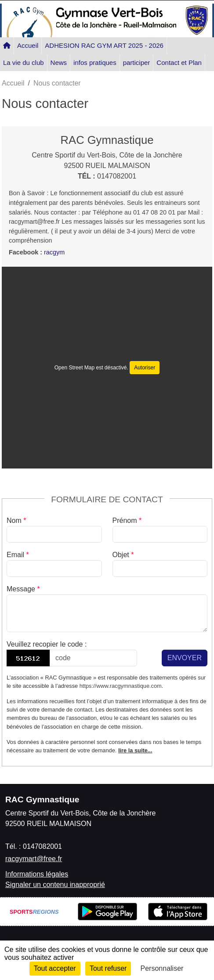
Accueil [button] (28, 45)
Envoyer (185, 658)
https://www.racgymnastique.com (121, 686)
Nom (16, 520)
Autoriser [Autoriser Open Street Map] (145, 368)
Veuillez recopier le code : (47, 644)
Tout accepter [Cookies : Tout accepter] (55, 968)
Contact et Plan (179, 63)
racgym (54, 252)
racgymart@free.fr (34, 859)
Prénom (127, 520)
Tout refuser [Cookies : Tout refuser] (108, 968)
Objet (123, 555)
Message (23, 589)
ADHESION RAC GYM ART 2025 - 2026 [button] (104, 45)
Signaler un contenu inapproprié (55, 885)
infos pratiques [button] (95, 63)
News (59, 63)
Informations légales (37, 874)
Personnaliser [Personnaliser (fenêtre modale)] (162, 968)
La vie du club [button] (24, 63)
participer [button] (137, 63)
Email (18, 555)
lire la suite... (135, 750)
